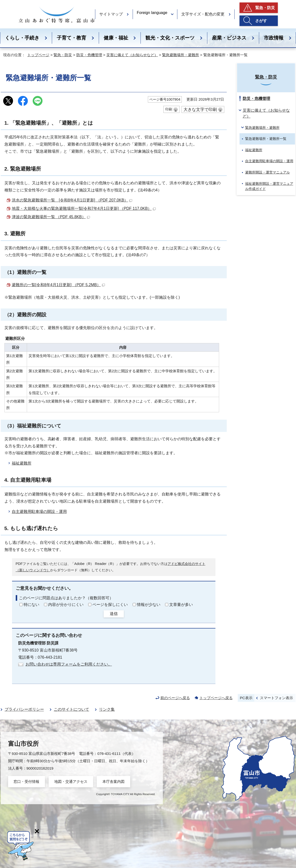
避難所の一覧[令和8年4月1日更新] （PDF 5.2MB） (58, 285)
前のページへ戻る (175, 698)
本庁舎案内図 (113, 781)
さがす (261, 21)
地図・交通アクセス (71, 781)
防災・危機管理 (89, 55)
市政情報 (274, 38)
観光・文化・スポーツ (170, 38)
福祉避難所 (22, 463)
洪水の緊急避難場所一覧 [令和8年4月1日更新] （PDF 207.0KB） (72, 200)
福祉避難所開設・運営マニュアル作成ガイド (269, 186)
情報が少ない (149, 605)
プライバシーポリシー (24, 709)
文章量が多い (181, 605)
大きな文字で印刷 (200, 109)
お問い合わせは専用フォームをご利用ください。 (69, 664)
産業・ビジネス (229, 38)
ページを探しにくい (110, 605)
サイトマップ (111, 14)
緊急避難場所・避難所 (181, 55)
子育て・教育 (71, 38)
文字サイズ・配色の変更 (203, 14)
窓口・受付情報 (26, 781)
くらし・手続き (22, 38)
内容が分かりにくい (66, 605)
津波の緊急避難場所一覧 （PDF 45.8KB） (51, 217)
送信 (114, 614)
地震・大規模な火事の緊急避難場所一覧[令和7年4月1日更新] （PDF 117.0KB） (84, 208)
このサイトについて (71, 709)
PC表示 (246, 698)
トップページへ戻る (216, 698)
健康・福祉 (116, 38)
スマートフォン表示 (276, 698)
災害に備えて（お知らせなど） (132, 55)
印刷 (169, 109)
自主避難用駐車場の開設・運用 (39, 512)
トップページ (38, 55)
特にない (31, 605)
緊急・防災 (265, 8)
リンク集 (107, 709)
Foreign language (152, 13)
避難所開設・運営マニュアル (268, 172)
